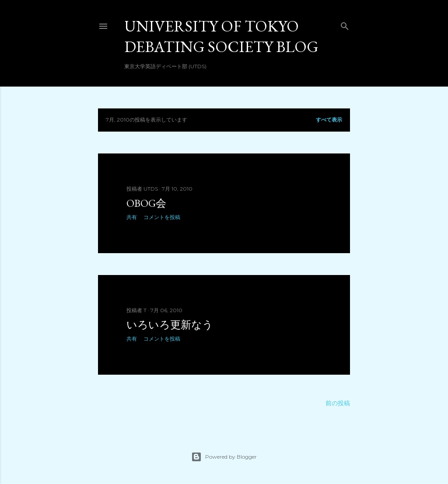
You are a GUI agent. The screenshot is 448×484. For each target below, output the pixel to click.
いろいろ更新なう (170, 325)
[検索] (345, 24)
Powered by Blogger (224, 457)
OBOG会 (146, 203)
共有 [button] (132, 217)
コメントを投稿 (162, 217)
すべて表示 (329, 120)
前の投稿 (338, 403)
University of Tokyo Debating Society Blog (221, 36)
